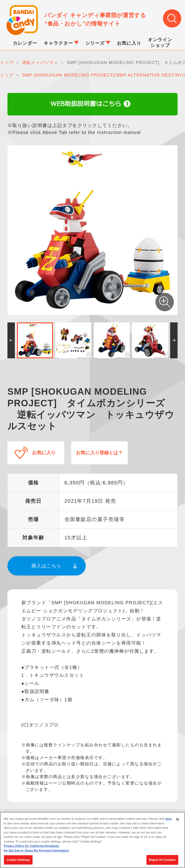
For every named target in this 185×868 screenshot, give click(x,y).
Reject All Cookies (162, 860)
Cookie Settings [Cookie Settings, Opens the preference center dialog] (18, 860)
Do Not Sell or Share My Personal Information (36, 851)
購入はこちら (47, 564)
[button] (11, 341)
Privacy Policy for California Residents (31, 847)
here (168, 819)
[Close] (178, 820)
